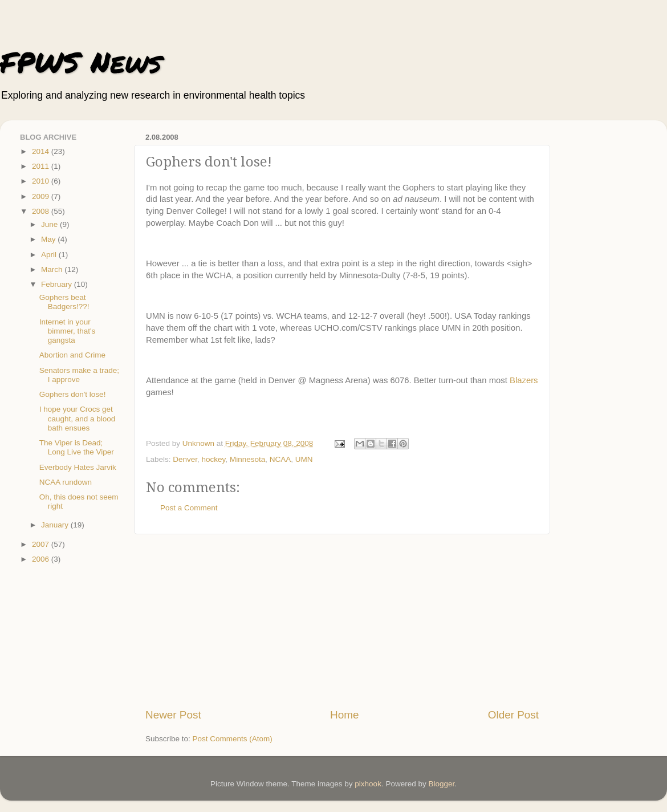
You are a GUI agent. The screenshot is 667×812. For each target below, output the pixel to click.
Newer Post (173, 715)
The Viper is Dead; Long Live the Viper (77, 447)
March (53, 269)
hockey (214, 459)
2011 (42, 166)
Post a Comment (189, 508)
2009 (42, 196)
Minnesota (247, 459)
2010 (42, 181)
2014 (42, 151)
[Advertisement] (342, 621)
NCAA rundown (66, 482)
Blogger (441, 784)
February (58, 284)
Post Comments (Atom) (233, 739)
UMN (304, 459)
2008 (42, 211)
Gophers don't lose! (73, 394)
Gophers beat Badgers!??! (64, 302)
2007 (42, 544)
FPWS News (81, 62)
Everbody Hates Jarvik (78, 467)
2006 (42, 559)
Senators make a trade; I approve (79, 375)
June (50, 224)
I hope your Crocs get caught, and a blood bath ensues (78, 418)
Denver (185, 459)
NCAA (280, 459)
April (50, 255)
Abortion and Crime (72, 355)
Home (344, 715)
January (56, 525)
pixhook (368, 784)
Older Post (513, 715)
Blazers (524, 380)
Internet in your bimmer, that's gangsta (68, 331)
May (49, 239)
